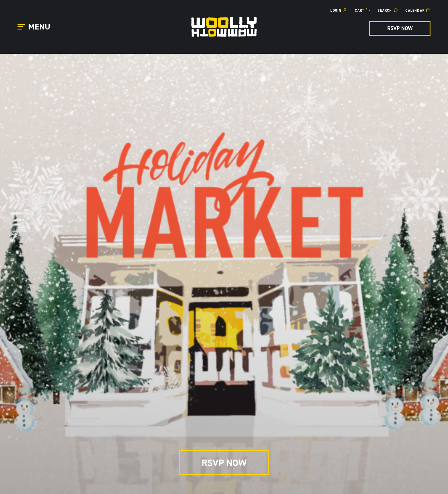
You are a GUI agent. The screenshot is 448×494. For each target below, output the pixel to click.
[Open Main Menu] (35, 27)
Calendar (415, 11)
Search (385, 11)
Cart (360, 11)
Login (336, 11)
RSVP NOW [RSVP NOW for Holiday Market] (400, 28)
